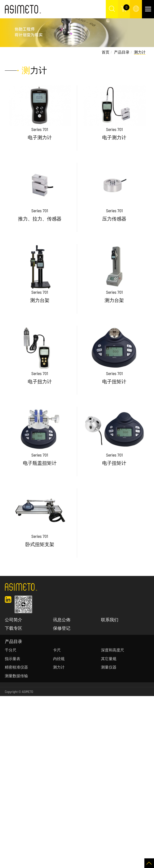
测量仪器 (109, 667)
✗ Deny (6, 718)
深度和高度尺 (113, 650)
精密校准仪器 (16, 667)
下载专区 (13, 628)
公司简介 (13, 620)
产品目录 (122, 52)
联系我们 (110, 620)
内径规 (59, 659)
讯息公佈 (62, 620)
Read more (10, 761)
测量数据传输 (16, 676)
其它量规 (109, 659)
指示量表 (13, 659)
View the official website (39, 761)
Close (4, 699)
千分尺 (11, 650)
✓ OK (123, 865)
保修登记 (62, 628)
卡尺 (57, 650)
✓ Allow (6, 712)
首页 (106, 52)
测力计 (140, 52)
